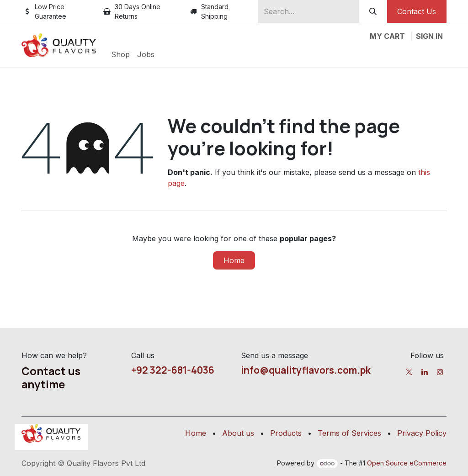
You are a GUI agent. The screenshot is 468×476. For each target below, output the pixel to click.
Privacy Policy (422, 433)
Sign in (429, 36)
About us (238, 433)
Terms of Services (349, 433)
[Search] (373, 11)
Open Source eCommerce (407, 463)
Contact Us (417, 11)
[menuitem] (120, 54)
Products (286, 433)
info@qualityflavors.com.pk (306, 370)
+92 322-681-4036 (173, 370)
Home (234, 260)
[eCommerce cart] (387, 36)
